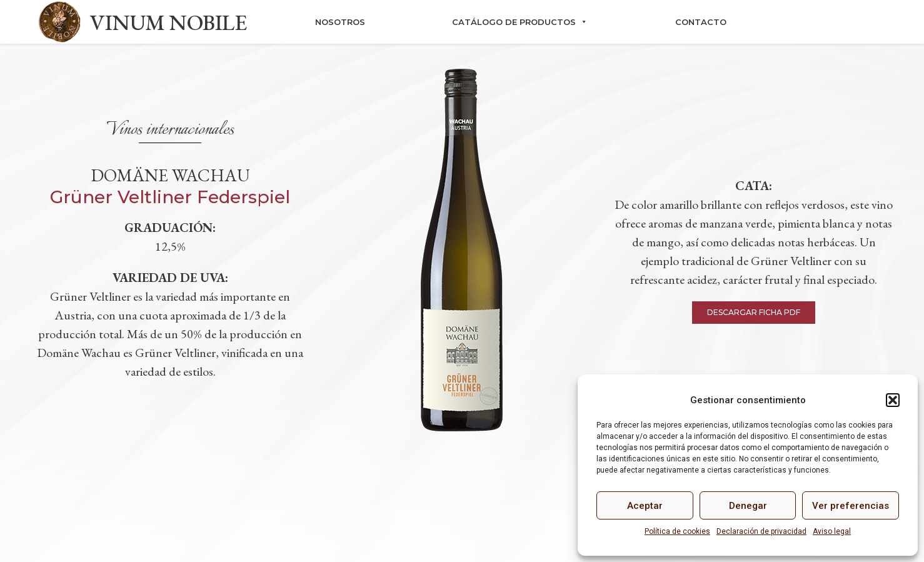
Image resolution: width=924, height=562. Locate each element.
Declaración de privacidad (761, 531)
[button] (893, 400)
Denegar (748, 506)
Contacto (701, 22)
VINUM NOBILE (168, 22)
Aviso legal (832, 531)
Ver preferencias (851, 506)
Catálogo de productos (520, 22)
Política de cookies (677, 531)
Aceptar (645, 506)
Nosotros (340, 22)
